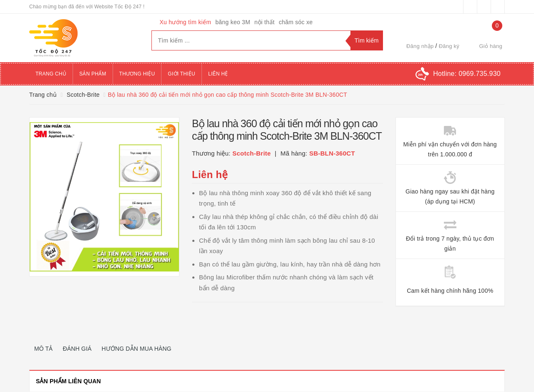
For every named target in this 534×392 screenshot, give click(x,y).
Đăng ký (449, 46)
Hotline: (467, 74)
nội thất (264, 22)
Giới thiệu (181, 74)
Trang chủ (51, 74)
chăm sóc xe (296, 22)
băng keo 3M (233, 22)
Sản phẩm (93, 74)
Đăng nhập (420, 46)
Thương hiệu (137, 74)
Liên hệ (218, 74)
